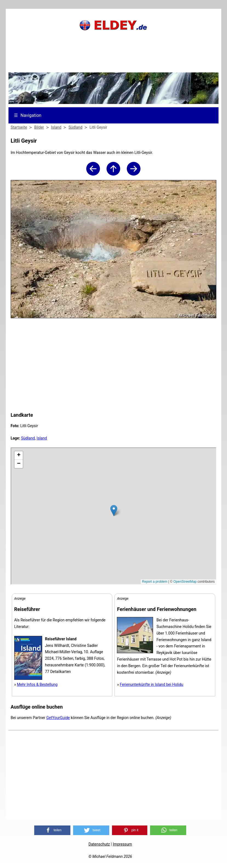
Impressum (122, 844)
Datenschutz (99, 844)
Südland (28, 438)
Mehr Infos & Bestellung (37, 684)
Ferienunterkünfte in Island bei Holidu (152, 684)
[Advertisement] (113, 59)
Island (42, 438)
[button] (52, 830)
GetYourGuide (58, 718)
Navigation (28, 115)
